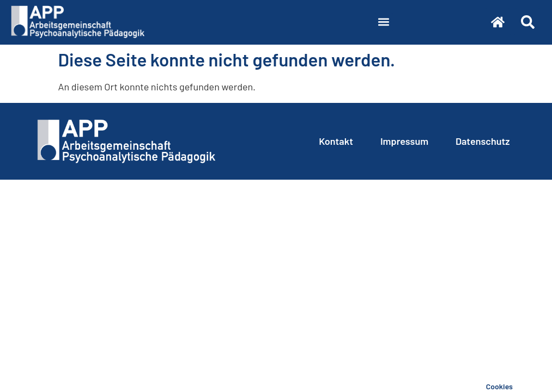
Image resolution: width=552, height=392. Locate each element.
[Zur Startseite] (498, 22)
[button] (384, 22)
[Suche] (527, 22)
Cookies (499, 386)
